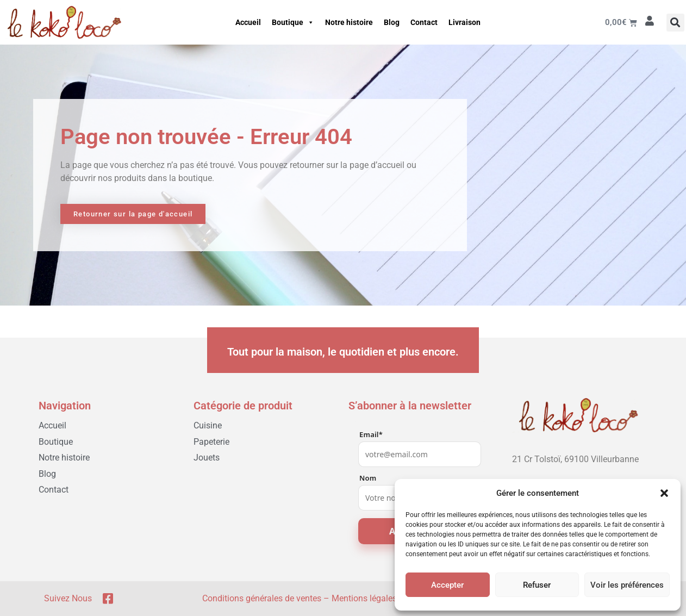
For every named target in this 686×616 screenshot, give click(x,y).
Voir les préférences (627, 585)
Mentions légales (364, 598)
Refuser (537, 585)
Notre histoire (349, 22)
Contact (424, 22)
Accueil (248, 22)
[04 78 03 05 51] (576, 476)
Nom (368, 478)
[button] (664, 493)
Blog (392, 22)
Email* (371, 435)
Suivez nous (68, 598)
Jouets (207, 458)
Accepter (447, 585)
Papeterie (211, 442)
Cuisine (208, 425)
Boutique (293, 22)
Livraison (464, 22)
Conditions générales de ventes (262, 598)
